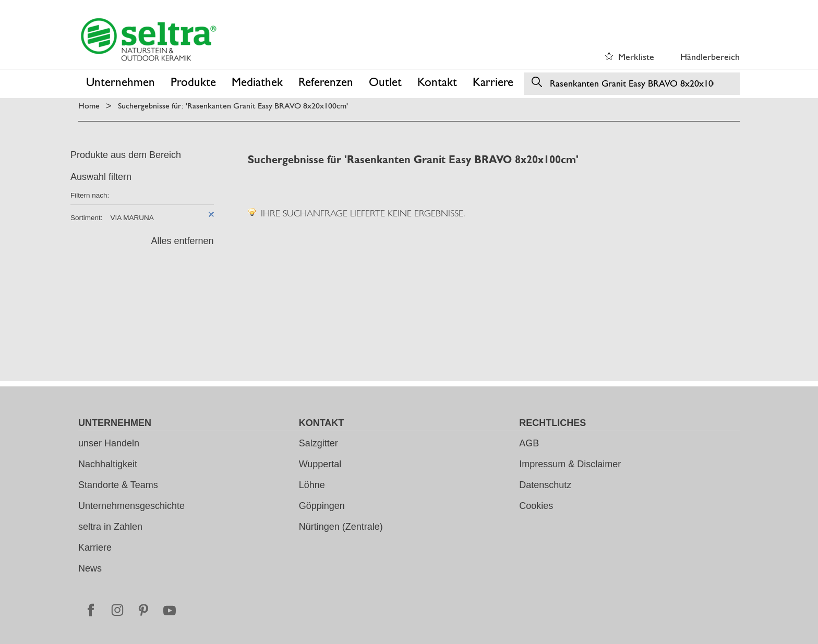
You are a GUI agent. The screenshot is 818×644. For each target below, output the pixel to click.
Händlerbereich (710, 57)
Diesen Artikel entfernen (211, 214)
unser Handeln (109, 443)
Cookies (536, 506)
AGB (529, 443)
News (90, 568)
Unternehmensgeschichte (131, 506)
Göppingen (322, 506)
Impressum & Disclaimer (570, 464)
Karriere (95, 548)
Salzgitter (318, 443)
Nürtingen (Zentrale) (341, 527)
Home (89, 106)
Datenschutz (545, 485)
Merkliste (636, 57)
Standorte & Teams (118, 485)
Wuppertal (320, 464)
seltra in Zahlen (110, 527)
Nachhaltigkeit (108, 464)
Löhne (312, 485)
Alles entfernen (182, 241)
